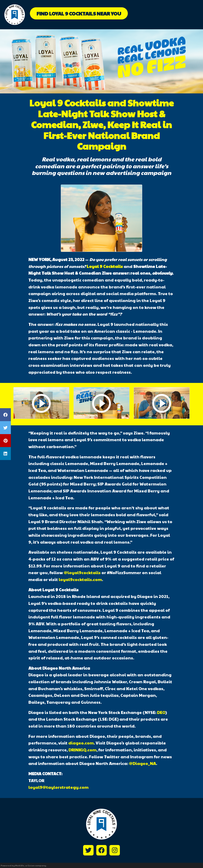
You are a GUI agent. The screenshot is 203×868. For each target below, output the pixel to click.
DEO (161, 712)
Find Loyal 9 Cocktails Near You (79, 13)
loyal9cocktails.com (80, 579)
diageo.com (81, 743)
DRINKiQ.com (82, 750)
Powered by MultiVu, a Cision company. (24, 865)
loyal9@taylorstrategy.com (58, 787)
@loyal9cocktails (82, 572)
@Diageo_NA (142, 763)
